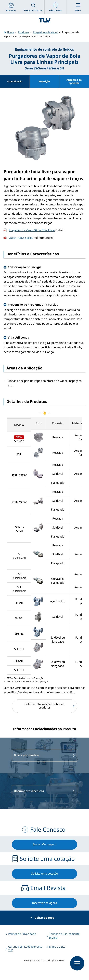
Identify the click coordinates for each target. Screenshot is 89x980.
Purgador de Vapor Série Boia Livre (32, 230)
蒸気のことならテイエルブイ (44, 20)
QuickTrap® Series (21, 238)
